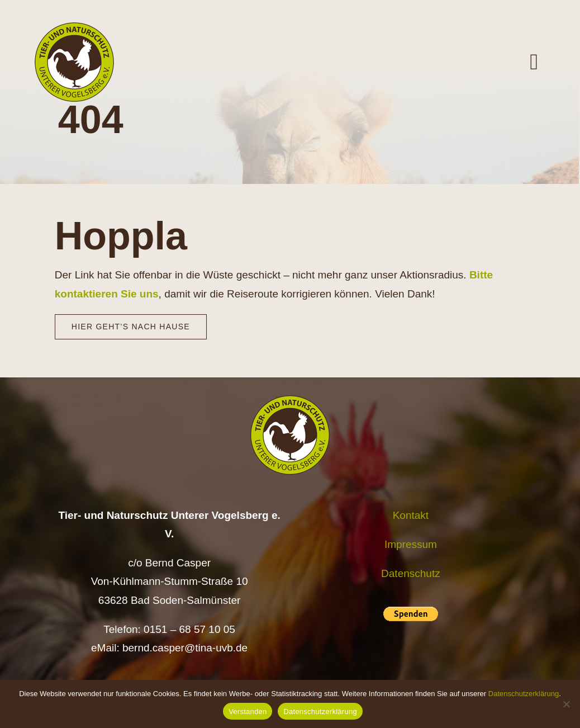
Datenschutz (411, 573)
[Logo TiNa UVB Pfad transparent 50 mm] (74, 28)
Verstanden (248, 712)
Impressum (411, 544)
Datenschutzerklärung (524, 694)
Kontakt (411, 515)
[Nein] (566, 704)
